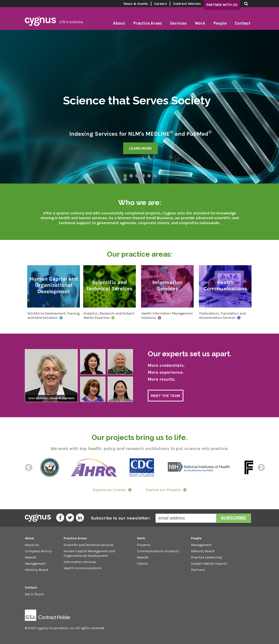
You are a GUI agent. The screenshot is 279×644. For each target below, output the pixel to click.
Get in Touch (34, 594)
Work (200, 23)
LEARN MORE (140, 148)
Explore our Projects (163, 490)
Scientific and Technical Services (89, 545)
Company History (38, 551)
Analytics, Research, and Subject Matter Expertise (109, 316)
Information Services (80, 562)
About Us (32, 545)
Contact (243, 23)
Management (35, 564)
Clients (142, 564)
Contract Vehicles (187, 4)
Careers (161, 4)
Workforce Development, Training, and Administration (54, 316)
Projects (144, 545)
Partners (198, 570)
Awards (31, 557)
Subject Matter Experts (209, 564)
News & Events (136, 4)
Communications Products (158, 551)
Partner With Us (222, 5)
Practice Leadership (207, 557)
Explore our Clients (109, 490)
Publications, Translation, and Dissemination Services (222, 316)
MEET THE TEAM (166, 396)
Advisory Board (36, 570)
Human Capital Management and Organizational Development (89, 553)
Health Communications (83, 568)
